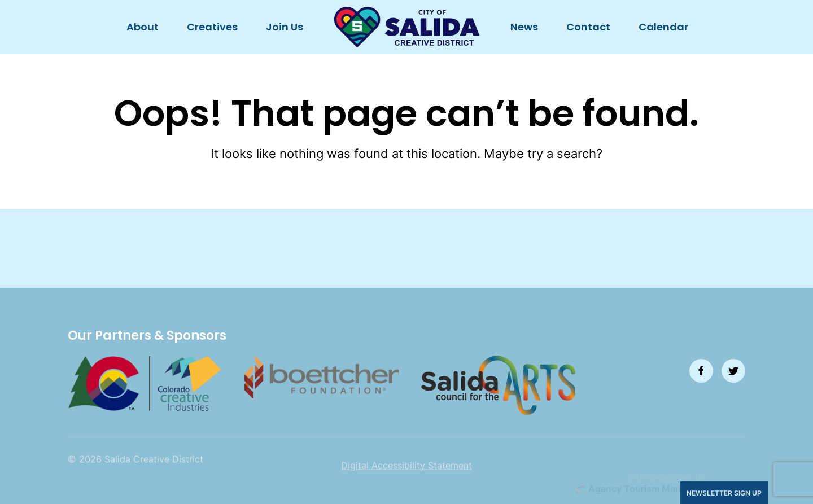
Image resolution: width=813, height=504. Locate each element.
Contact (588, 27)
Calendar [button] (663, 27)
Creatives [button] (212, 27)
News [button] (524, 27)
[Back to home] (407, 27)
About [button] (143, 27)
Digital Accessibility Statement (406, 479)
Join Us (285, 27)
